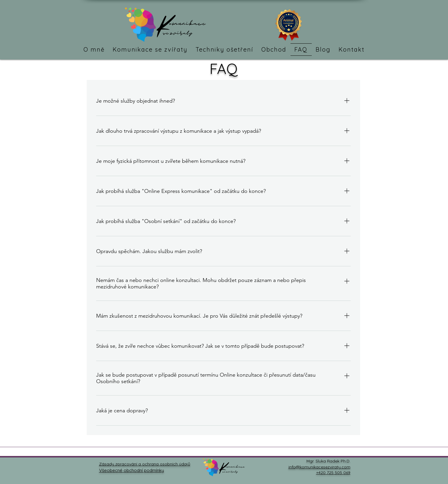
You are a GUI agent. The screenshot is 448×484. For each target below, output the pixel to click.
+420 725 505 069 (333, 472)
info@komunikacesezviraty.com (319, 467)
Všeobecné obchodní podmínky (132, 470)
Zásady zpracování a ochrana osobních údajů (145, 464)
